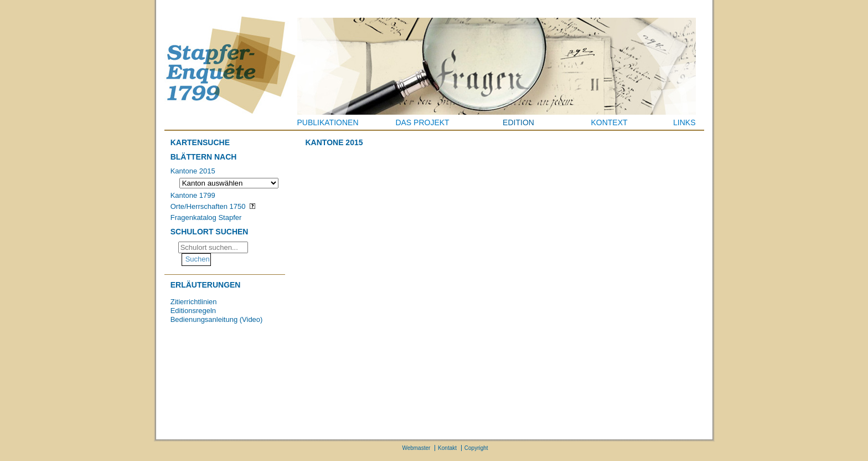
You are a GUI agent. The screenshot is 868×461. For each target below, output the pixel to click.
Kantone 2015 (193, 171)
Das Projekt (422, 122)
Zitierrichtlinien (194, 302)
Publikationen (328, 122)
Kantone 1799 (193, 195)
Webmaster (416, 448)
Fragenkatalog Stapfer (206, 217)
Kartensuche (200, 142)
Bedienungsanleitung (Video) (217, 319)
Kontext (609, 122)
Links (684, 122)
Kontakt (447, 448)
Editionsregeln (193, 311)
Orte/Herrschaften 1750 (208, 206)
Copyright (476, 448)
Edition (518, 122)
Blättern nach (204, 157)
